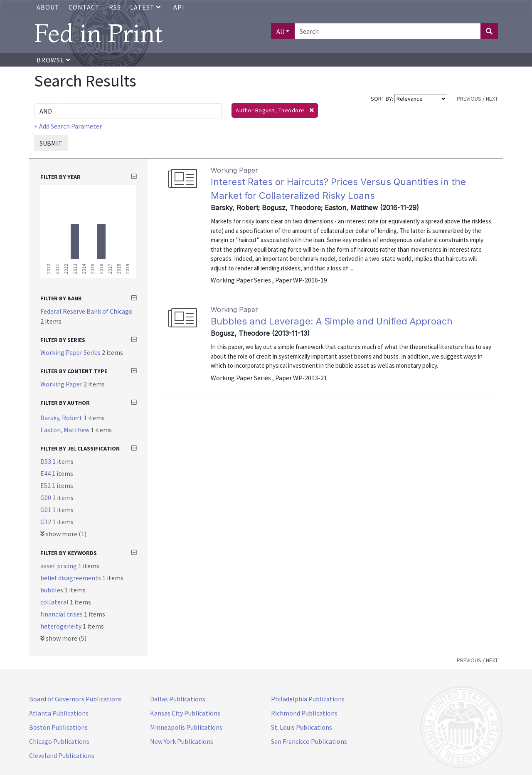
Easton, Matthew (65, 430)
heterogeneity (62, 626)
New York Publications (182, 741)
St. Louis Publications (302, 727)
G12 (46, 522)
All (280, 31)
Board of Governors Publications (75, 699)
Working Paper (62, 384)
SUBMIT (51, 143)
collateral (55, 602)
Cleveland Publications (62, 755)
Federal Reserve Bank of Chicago (86, 311)
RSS (115, 7)
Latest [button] (146, 7)
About (48, 7)
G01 (46, 510)
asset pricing (59, 566)
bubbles (52, 590)
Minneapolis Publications (186, 727)
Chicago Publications (59, 741)
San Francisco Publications (309, 741)
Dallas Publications (178, 699)
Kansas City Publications (185, 713)
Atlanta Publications (59, 713)
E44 (46, 473)
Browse (54, 60)
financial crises (62, 614)
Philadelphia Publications (308, 699)
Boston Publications (58, 727)
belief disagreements (71, 578)
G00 (46, 498)
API (179, 7)
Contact (84, 7)
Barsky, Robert (62, 418)
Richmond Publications (304, 713)
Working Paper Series (71, 352)
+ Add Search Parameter (68, 126)
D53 (46, 461)
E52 (46, 485)
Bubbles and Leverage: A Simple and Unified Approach (332, 321)
